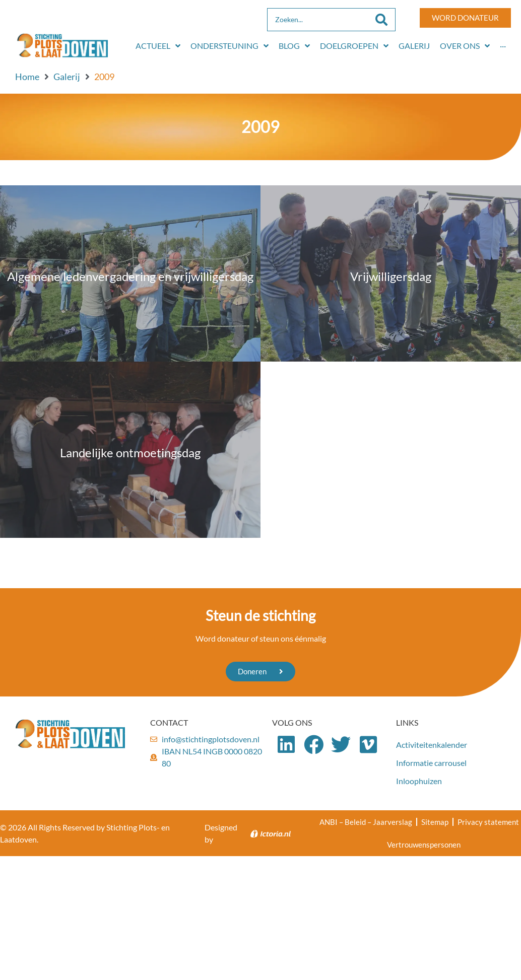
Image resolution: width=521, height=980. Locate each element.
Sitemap (435, 822)
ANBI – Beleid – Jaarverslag (366, 822)
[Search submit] (381, 20)
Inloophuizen (419, 781)
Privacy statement (488, 822)
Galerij (67, 77)
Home (27, 77)
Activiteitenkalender (432, 745)
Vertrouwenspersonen (424, 845)
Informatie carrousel (431, 763)
